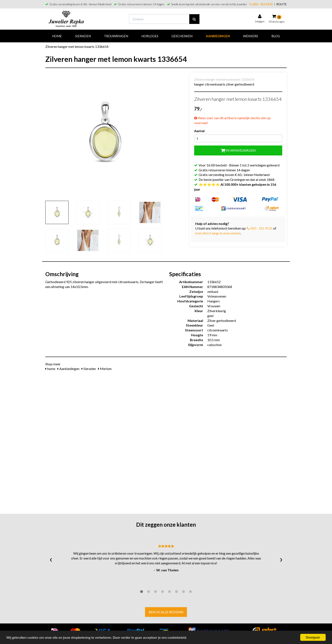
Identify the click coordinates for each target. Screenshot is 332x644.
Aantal (199, 131)
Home (57, 36)
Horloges (150, 36)
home (50, 369)
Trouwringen (116, 36)
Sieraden (83, 36)
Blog (276, 36)
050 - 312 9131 (261, 4)
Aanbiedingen (218, 36)
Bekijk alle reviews (166, 612)
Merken (105, 369)
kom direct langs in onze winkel (218, 233)
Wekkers (251, 36)
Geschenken (182, 36)
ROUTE (282, 4)
